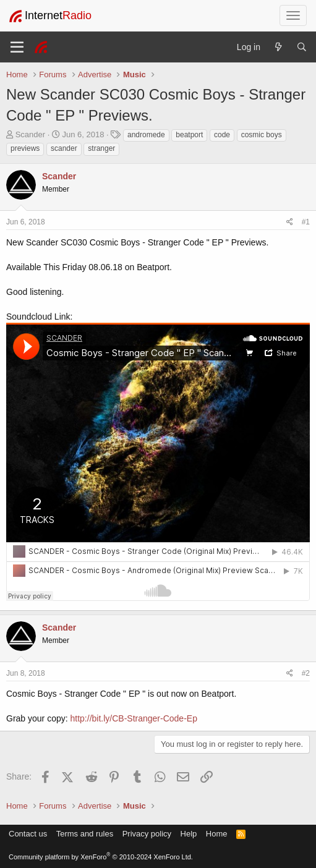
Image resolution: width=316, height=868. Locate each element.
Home (217, 834)
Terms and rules (85, 834)
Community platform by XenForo (101, 857)
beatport (189, 135)
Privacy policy (147, 834)
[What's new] (278, 47)
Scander (30, 134)
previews (25, 148)
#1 (306, 222)
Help (189, 834)
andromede (146, 135)
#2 (306, 673)
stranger (101, 148)
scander (64, 148)
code (222, 135)
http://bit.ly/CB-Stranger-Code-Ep (134, 718)
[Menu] (17, 47)
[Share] (290, 222)
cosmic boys (262, 135)
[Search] (302, 47)
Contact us (28, 834)
